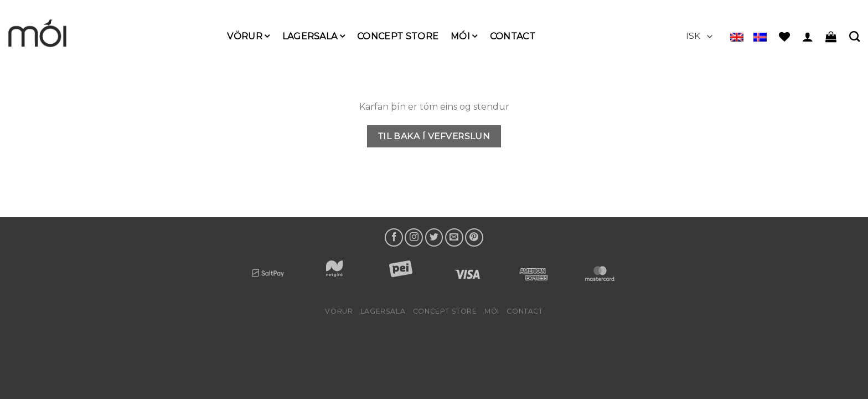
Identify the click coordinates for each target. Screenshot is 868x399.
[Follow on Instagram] (414, 237)
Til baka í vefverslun (434, 136)
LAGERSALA (314, 36)
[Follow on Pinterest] (474, 237)
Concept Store (398, 36)
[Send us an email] (454, 237)
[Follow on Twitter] (434, 237)
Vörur (248, 36)
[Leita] (854, 36)
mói (464, 36)
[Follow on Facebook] (394, 237)
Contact (513, 36)
